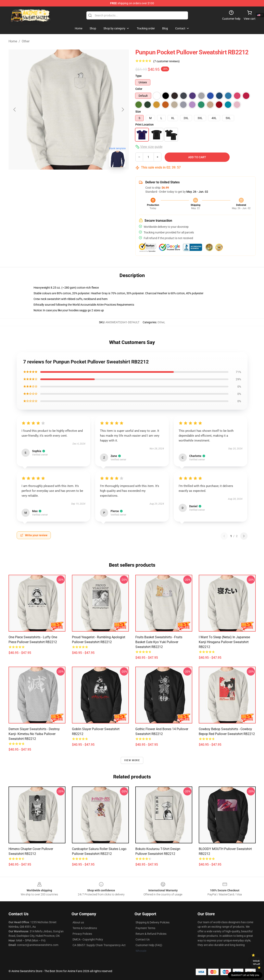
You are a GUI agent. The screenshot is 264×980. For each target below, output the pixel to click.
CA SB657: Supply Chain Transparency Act (99, 945)
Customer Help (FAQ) (149, 945)
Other (26, 41)
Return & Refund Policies (151, 934)
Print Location (144, 125)
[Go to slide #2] (79, 179)
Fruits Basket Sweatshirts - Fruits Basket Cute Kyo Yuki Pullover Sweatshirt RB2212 (159, 642)
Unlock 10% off (256, 962)
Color (139, 89)
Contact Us (143, 939)
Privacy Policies (82, 934)
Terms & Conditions (85, 928)
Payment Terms (145, 928)
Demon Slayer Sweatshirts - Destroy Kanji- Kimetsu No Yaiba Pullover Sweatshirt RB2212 (34, 734)
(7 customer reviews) (166, 61)
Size (138, 112)
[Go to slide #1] (58, 179)
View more (132, 760)
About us (78, 922)
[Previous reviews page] (224, 536)
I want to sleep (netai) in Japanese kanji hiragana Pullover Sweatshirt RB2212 (224, 642)
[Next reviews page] (244, 536)
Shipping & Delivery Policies (153, 922)
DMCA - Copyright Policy (88, 939)
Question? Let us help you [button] (245, 975)
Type (139, 76)
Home (13, 41)
